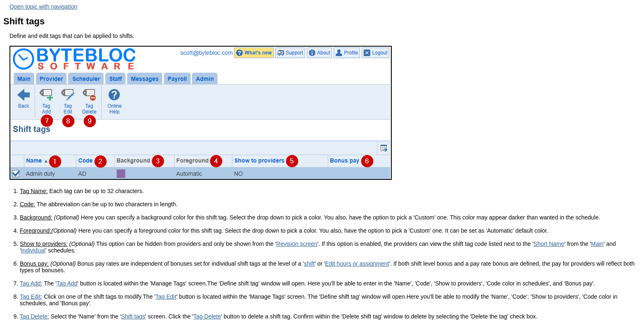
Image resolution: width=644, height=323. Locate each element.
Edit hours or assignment (357, 264)
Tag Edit (166, 297)
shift (309, 264)
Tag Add (67, 283)
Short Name (549, 244)
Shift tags (133, 316)
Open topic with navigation (43, 7)
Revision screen (297, 244)
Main (597, 244)
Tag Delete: (34, 316)
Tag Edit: (31, 297)
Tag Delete (207, 316)
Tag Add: (31, 283)
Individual (33, 250)
